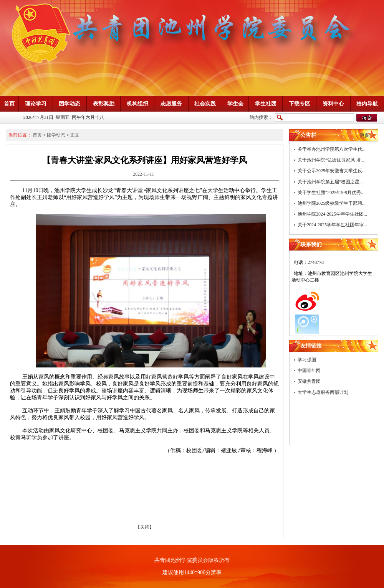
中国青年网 (309, 371)
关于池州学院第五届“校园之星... (330, 182)
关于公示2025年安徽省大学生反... (332, 171)
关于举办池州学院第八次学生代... (332, 149)
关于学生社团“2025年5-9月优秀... (331, 193)
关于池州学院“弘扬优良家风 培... (331, 160)
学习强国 (307, 360)
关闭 (145, 527)
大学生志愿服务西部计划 (323, 392)
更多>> (367, 135)
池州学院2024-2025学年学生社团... (332, 214)
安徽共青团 (309, 381)
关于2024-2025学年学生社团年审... (332, 225)
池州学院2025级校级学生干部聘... (332, 203)
